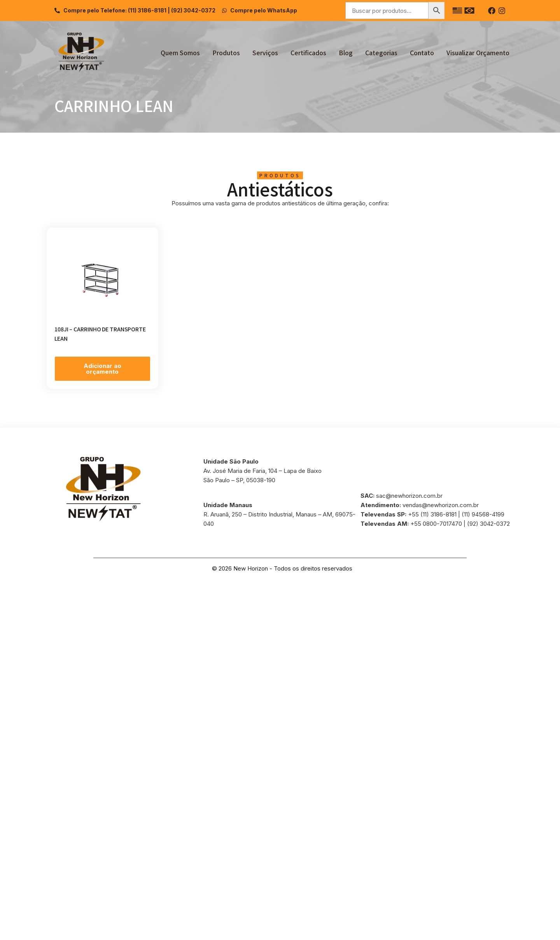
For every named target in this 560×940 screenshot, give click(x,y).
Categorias (381, 53)
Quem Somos (180, 53)
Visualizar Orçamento (478, 53)
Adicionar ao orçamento (102, 369)
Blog (346, 53)
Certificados (308, 53)
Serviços (265, 53)
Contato (422, 53)
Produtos (226, 53)
